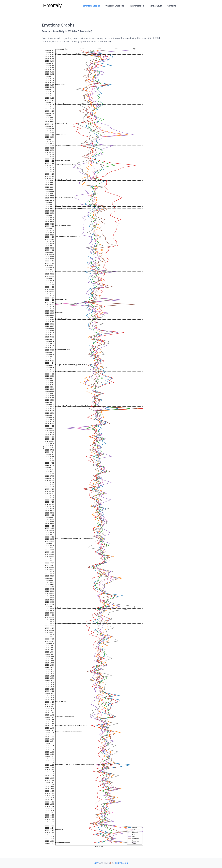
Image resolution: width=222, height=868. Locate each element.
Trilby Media (121, 863)
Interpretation (137, 6)
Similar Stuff (156, 6)
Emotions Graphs (92, 6)
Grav (96, 863)
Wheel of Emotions (115, 6)
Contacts (172, 6)
